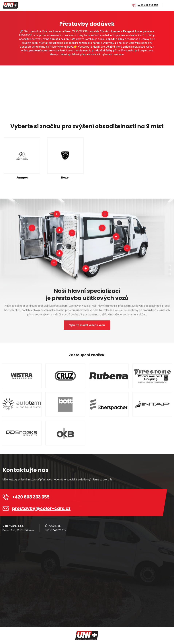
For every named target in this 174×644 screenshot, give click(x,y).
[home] (11, 5)
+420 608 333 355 (148, 5)
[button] (168, 5)
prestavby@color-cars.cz (44, 508)
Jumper (22, 178)
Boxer (65, 178)
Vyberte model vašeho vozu (87, 328)
